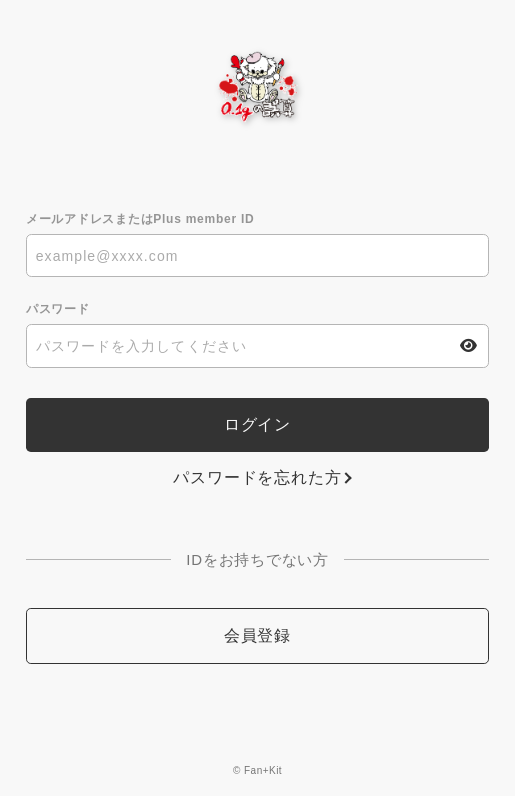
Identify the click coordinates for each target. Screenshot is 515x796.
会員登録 (257, 635)
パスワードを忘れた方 (257, 477)
